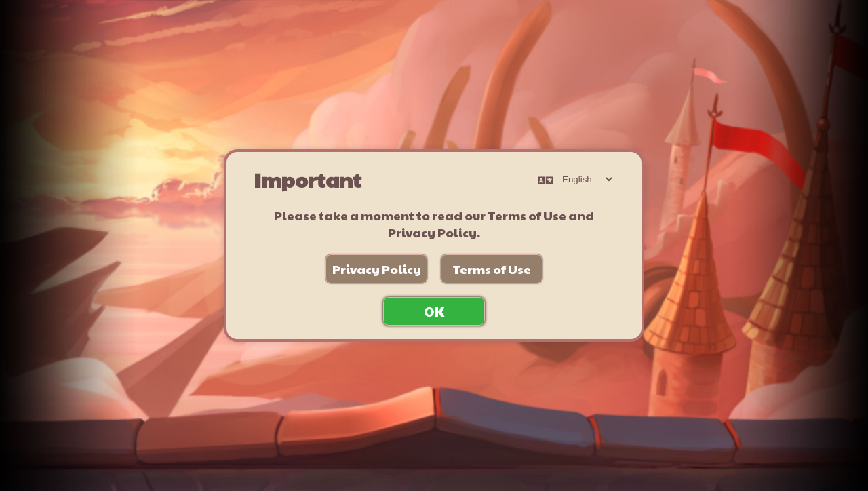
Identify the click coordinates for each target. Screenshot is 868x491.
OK (434, 311)
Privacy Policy (377, 269)
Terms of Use (492, 269)
